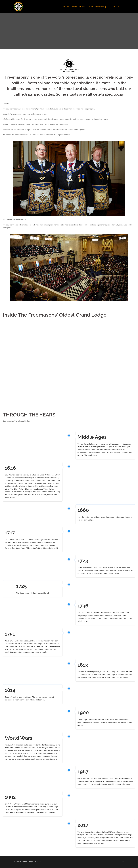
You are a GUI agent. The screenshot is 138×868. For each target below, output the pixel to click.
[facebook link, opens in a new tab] (123, 862)
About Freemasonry (97, 6)
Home (66, 6)
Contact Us (114, 6)
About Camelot (79, 6)
